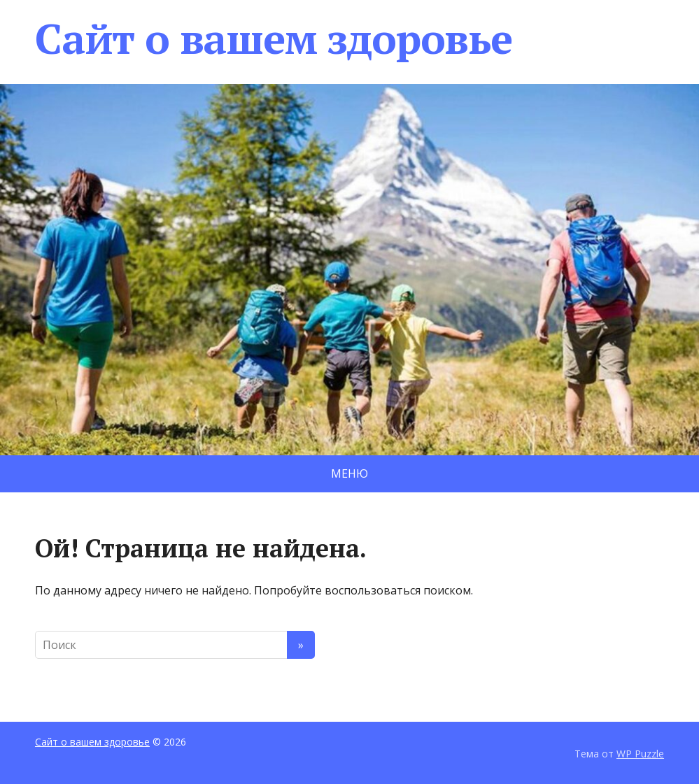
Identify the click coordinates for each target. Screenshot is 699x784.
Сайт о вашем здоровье (274, 38)
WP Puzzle (640, 754)
